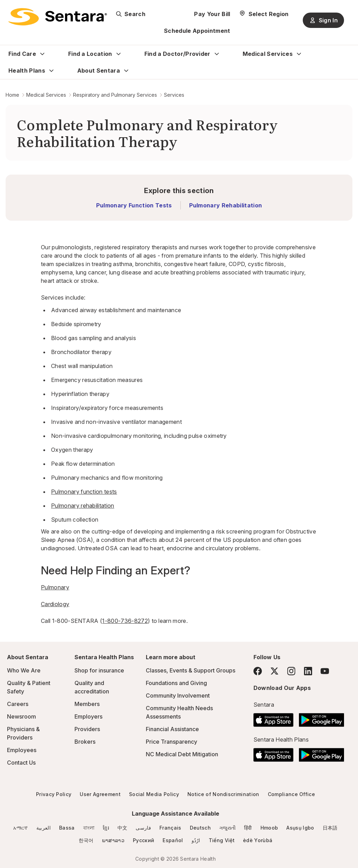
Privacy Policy (54, 794)
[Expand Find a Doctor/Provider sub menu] (217, 54)
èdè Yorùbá (258, 840)
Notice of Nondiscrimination (223, 794)
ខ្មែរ (106, 828)
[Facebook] (258, 671)
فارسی (143, 828)
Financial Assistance (172, 729)
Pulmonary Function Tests (134, 205)
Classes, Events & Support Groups (191, 670)
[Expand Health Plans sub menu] (51, 71)
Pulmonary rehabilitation (83, 506)
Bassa (67, 828)
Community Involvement (178, 696)
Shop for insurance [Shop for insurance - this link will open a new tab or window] (99, 670)
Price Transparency (171, 742)
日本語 (330, 828)
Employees (22, 750)
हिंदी (248, 828)
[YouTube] (325, 671)
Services (174, 95)
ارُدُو (196, 840)
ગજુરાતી (227, 828)
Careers (18, 704)
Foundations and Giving (176, 683)
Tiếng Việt (222, 840)
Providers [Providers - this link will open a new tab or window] (87, 729)
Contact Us (21, 763)
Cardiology (55, 604)
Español (173, 840)
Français (170, 828)
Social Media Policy (154, 794)
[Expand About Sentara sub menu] (126, 71)
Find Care (22, 54)
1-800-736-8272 (125, 621)
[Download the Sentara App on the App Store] (274, 718)
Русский (144, 840)
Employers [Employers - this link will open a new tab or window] (88, 716)
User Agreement (100, 794)
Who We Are (24, 670)
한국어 (86, 840)
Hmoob (269, 828)
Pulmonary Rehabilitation (226, 205)
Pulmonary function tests (84, 492)
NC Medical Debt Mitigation (182, 754)
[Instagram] (291, 671)
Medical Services (268, 54)
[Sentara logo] (58, 17)
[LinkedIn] (308, 671)
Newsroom (22, 716)
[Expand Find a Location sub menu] (119, 54)
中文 (123, 828)
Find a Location (90, 54)
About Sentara (99, 71)
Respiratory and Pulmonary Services (115, 95)
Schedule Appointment (197, 31)
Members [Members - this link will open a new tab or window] (87, 704)
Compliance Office (291, 794)
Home (12, 95)
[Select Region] (264, 14)
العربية (44, 828)
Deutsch (200, 828)
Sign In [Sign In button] (323, 20)
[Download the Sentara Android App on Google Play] (321, 718)
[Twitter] (274, 671)
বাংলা (89, 828)
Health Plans (27, 71)
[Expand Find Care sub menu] (42, 54)
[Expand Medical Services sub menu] (299, 54)
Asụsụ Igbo (300, 828)
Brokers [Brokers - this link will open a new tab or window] (85, 742)
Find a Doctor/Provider (177, 54)
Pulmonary (55, 587)
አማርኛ (20, 828)
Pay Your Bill (212, 14)
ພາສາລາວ (113, 840)
